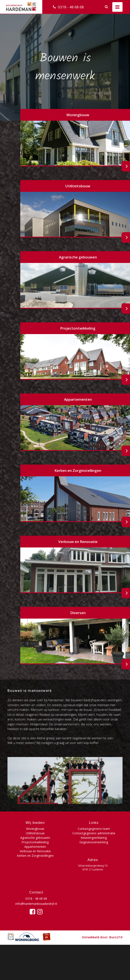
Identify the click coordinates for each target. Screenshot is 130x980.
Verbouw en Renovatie (35, 851)
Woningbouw (35, 829)
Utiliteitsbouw (35, 833)
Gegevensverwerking (94, 842)
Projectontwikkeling (35, 842)
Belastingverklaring (94, 838)
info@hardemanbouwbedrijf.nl (36, 904)
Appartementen (35, 847)
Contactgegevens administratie (94, 833)
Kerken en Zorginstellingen (35, 856)
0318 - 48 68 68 (71, 7)
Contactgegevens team (94, 829)
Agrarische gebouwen (35, 838)
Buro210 (116, 937)
